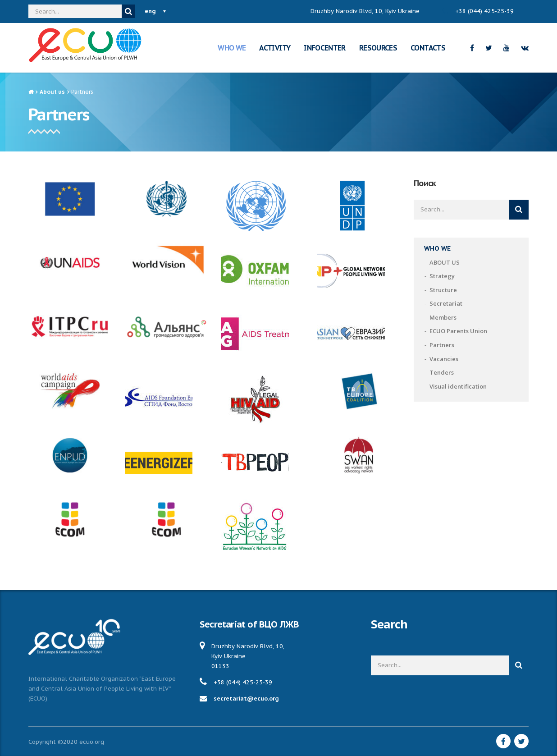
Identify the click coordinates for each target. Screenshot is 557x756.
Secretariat (446, 303)
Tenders (442, 372)
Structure (443, 290)
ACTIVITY (275, 48)
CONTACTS (428, 48)
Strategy (442, 276)
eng (150, 11)
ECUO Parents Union (458, 331)
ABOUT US (445, 262)
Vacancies (444, 359)
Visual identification (458, 386)
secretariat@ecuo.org (246, 699)
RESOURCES (378, 48)
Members (443, 317)
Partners (442, 345)
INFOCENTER (325, 48)
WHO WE (232, 48)
